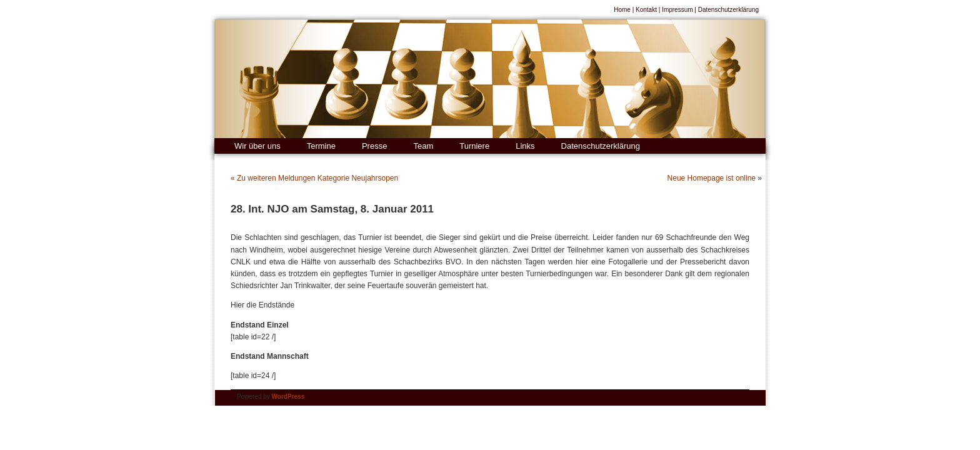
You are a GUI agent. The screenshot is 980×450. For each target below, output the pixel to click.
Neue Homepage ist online (712, 178)
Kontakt (646, 10)
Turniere (474, 146)
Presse (374, 146)
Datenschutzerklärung (728, 10)
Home (622, 10)
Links (525, 146)
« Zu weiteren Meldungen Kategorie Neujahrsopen (314, 178)
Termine (321, 146)
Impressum (677, 10)
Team (423, 146)
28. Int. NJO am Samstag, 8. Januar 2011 (332, 209)
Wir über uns (257, 146)
